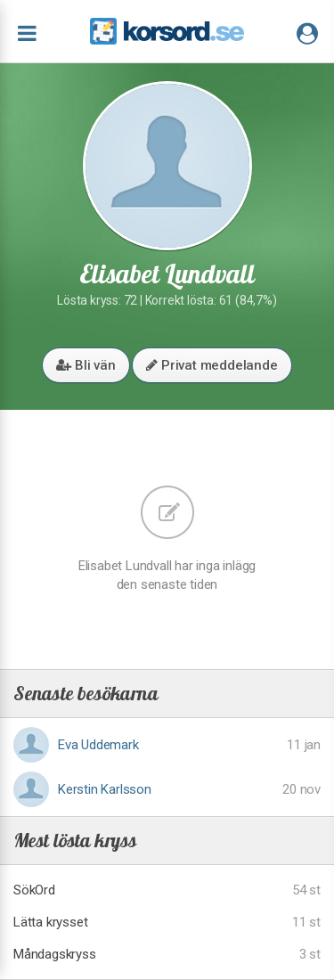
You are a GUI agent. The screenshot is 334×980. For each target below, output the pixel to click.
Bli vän (86, 365)
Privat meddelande (212, 365)
